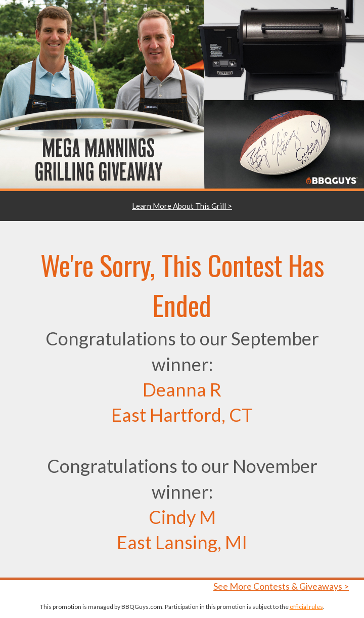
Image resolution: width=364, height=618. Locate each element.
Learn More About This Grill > (182, 206)
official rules (306, 607)
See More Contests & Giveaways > (281, 586)
